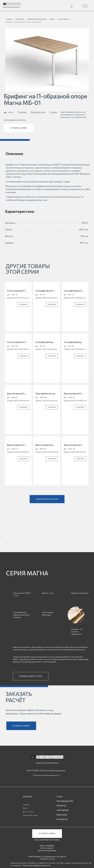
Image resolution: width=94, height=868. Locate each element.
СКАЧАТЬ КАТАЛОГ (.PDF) (31, 676)
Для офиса (20, 19)
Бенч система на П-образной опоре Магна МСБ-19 (46, 445)
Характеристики (38, 112)
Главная (9, 19)
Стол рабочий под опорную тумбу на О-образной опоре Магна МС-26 (75, 342)
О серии (53, 112)
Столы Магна (63, 19)
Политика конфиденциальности (46, 775)
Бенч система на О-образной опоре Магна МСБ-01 (18, 394)
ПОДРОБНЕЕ (23, 304)
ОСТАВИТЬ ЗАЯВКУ (19, 128)
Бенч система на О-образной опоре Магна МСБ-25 (75, 445)
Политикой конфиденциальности (37, 865)
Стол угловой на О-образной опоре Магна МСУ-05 (18, 342)
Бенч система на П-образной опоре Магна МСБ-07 (75, 394)
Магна (52, 19)
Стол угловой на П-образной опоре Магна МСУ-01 (18, 291)
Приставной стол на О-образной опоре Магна (46, 394)
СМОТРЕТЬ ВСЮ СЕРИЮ (47, 499)
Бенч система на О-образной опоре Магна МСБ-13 (18, 445)
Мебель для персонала (37, 19)
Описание (22, 112)
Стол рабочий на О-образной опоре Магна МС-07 (75, 291)
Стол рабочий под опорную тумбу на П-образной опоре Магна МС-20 (46, 342)
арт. (6, 112)
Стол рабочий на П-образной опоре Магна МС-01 (46, 291)
